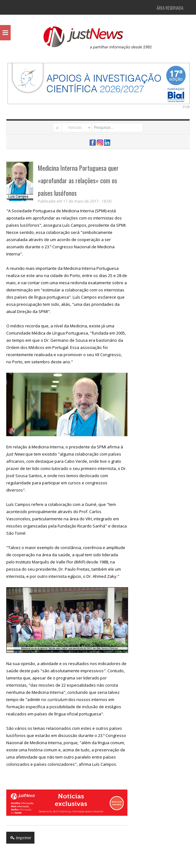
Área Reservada (170, 8)
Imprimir (20, 838)
